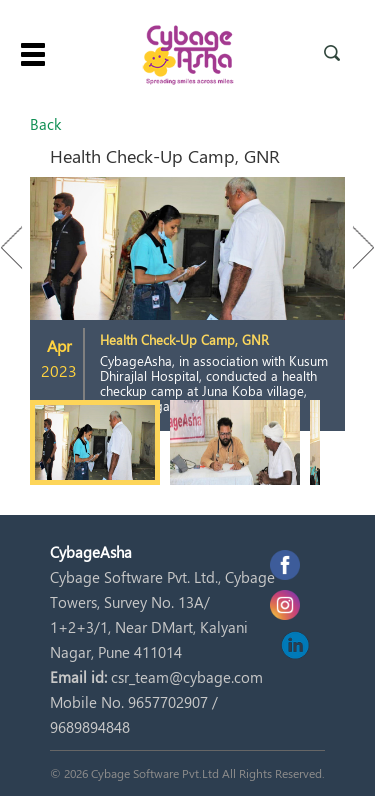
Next (354, 247)
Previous (21, 247)
